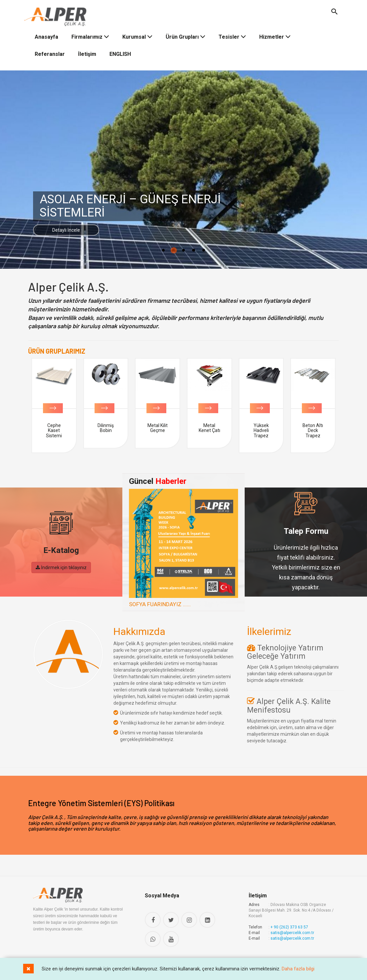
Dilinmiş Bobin (158, 425)
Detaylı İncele (81, 229)
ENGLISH (120, 51)
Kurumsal (137, 34)
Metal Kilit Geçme (209, 425)
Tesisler (232, 34)
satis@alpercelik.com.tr (292, 930)
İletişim (87, 51)
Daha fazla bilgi (298, 969)
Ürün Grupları (185, 34)
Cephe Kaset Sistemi (106, 428)
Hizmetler (275, 34)
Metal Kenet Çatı (261, 425)
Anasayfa (46, 34)
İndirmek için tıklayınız (61, 565)
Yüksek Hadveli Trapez (313, 428)
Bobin (54, 423)
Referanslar (50, 51)
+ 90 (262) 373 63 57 (289, 924)
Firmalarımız (90, 34)
